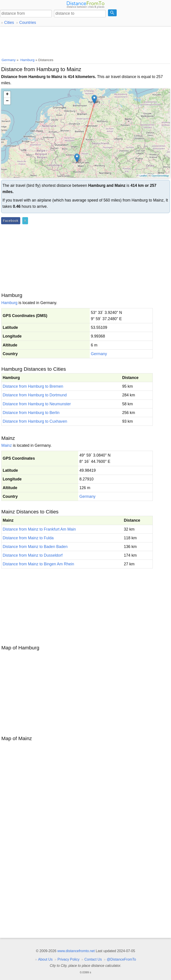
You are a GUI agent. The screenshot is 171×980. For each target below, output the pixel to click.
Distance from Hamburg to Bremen (33, 386)
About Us (45, 959)
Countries (27, 23)
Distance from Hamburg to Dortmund (35, 395)
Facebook (11, 221)
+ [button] (7, 95)
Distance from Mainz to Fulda (28, 538)
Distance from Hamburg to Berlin (31, 413)
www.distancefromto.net (76, 951)
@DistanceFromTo (121, 959)
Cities (9, 23)
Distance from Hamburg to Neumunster (37, 404)
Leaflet (143, 176)
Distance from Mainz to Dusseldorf (33, 555)
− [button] (7, 101)
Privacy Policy (68, 959)
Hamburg (9, 303)
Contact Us (93, 959)
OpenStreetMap (160, 176)
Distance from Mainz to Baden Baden (35, 547)
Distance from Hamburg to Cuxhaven (35, 421)
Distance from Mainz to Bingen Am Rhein (38, 564)
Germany (99, 354)
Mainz (7, 445)
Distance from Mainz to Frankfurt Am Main (39, 529)
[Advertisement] (85, 41)
